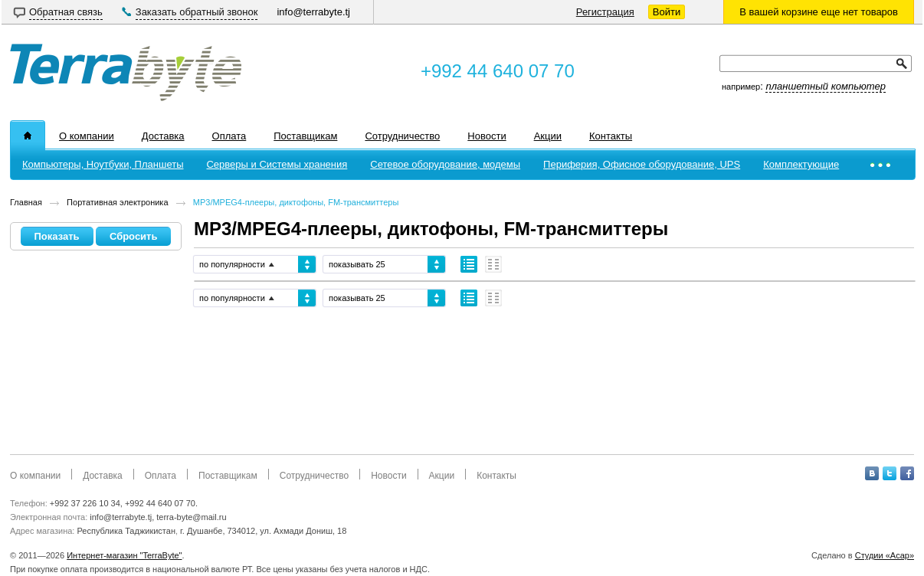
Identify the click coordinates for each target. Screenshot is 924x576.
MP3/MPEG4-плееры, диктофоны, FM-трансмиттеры (296, 202)
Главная (26, 202)
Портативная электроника (117, 202)
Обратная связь (66, 12)
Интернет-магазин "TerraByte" (124, 555)
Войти (667, 12)
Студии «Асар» (885, 555)
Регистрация (605, 12)
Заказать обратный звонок (197, 12)
